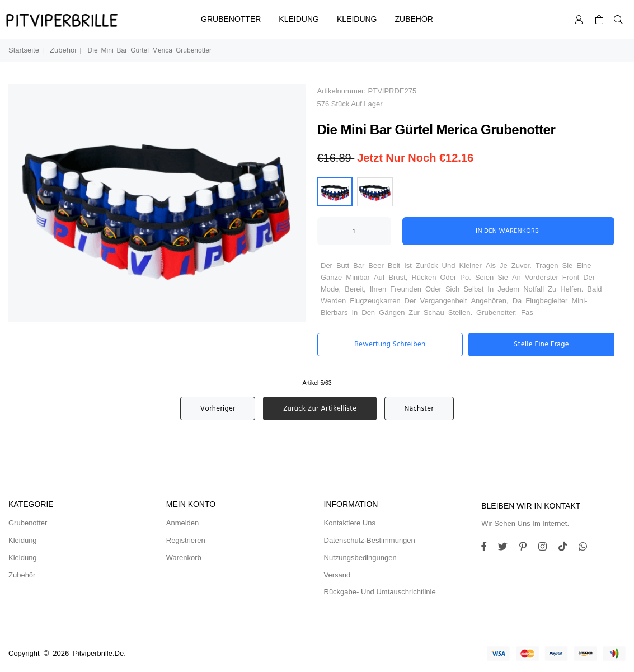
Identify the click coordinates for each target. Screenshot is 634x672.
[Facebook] (488, 548)
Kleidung (299, 19)
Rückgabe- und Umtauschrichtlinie (380, 592)
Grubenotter (231, 19)
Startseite (24, 50)
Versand (337, 575)
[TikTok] (567, 548)
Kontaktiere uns (350, 523)
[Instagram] (527, 548)
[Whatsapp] (587, 548)
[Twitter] (507, 548)
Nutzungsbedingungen (360, 558)
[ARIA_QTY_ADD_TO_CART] (354, 231)
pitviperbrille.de (98, 653)
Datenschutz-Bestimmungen (370, 540)
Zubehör (414, 19)
